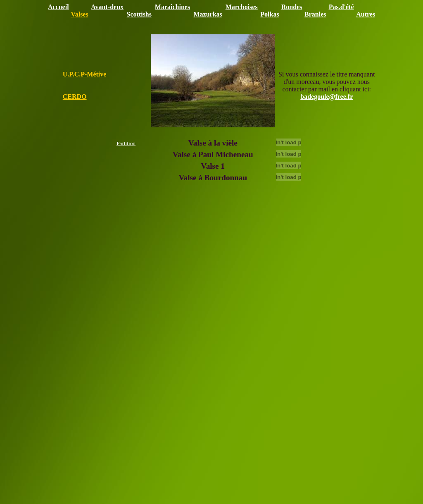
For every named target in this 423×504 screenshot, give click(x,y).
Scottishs (139, 14)
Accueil (58, 7)
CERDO (75, 97)
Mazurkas (208, 14)
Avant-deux (107, 7)
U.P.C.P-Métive (85, 74)
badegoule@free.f (325, 97)
